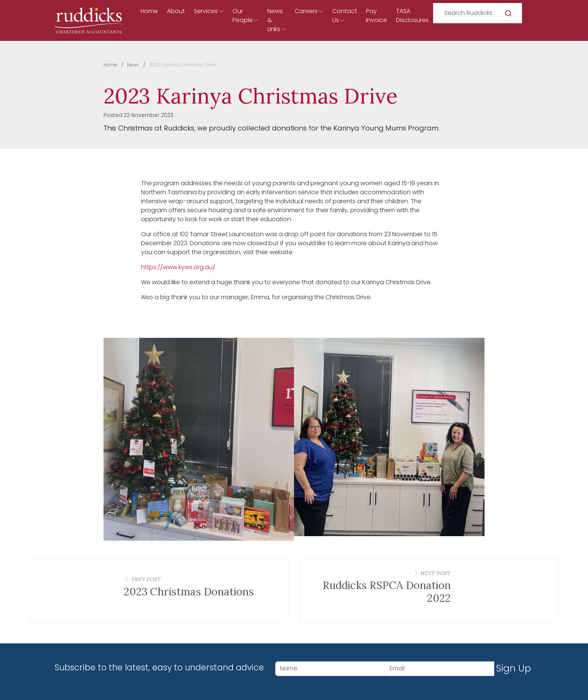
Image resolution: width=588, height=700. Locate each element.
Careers (306, 11)
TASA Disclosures (412, 16)
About (176, 11)
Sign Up (514, 668)
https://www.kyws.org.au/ (178, 267)
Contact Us (345, 16)
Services (206, 11)
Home (149, 11)
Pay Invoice (376, 16)
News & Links (275, 20)
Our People (243, 16)
